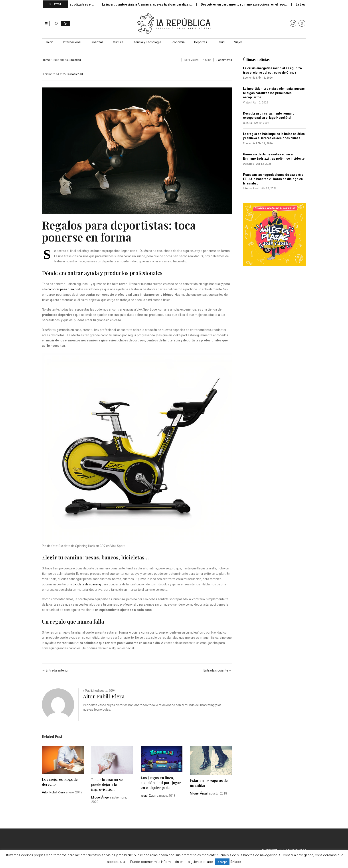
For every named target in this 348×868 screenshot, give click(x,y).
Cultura (118, 42)
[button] (46, 23)
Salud (221, 42)
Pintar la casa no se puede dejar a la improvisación (107, 784)
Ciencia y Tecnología (147, 42)
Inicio (50, 42)
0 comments (224, 60)
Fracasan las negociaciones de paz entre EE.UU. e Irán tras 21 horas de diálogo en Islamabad (273, 179)
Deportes (201, 42)
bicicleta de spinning (87, 584)
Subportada (60, 60)
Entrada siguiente (218, 670)
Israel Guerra (150, 796)
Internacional (72, 42)
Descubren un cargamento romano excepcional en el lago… (252, 4)
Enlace (236, 862)
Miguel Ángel (100, 797)
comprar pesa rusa (61, 289)
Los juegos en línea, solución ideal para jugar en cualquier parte (161, 783)
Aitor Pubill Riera (104, 696)
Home (46, 60)
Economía (178, 42)
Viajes (238, 42)
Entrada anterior (55, 670)
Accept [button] (222, 862)
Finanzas (97, 42)
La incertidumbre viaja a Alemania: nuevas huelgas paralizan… (155, 4)
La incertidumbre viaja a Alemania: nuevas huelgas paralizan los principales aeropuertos (274, 93)
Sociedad (75, 60)
